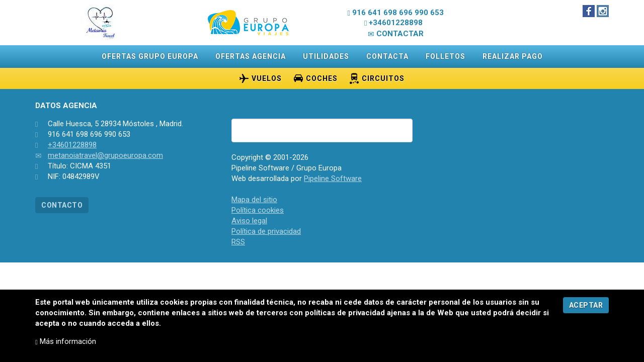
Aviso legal (249, 221)
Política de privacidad (266, 231)
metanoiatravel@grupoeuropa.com (105, 155)
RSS (238, 242)
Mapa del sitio (254, 200)
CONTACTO (62, 205)
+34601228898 (72, 145)
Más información (66, 341)
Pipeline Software (333, 178)
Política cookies (258, 210)
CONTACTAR (396, 34)
